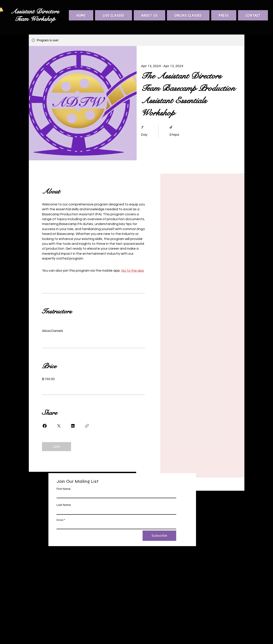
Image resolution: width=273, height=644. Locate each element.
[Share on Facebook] (45, 426)
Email (60, 520)
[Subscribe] (159, 536)
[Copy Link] (87, 426)
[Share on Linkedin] (73, 426)
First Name (63, 489)
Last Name (64, 505)
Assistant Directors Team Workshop (35, 15)
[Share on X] (59, 426)
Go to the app (133, 271)
